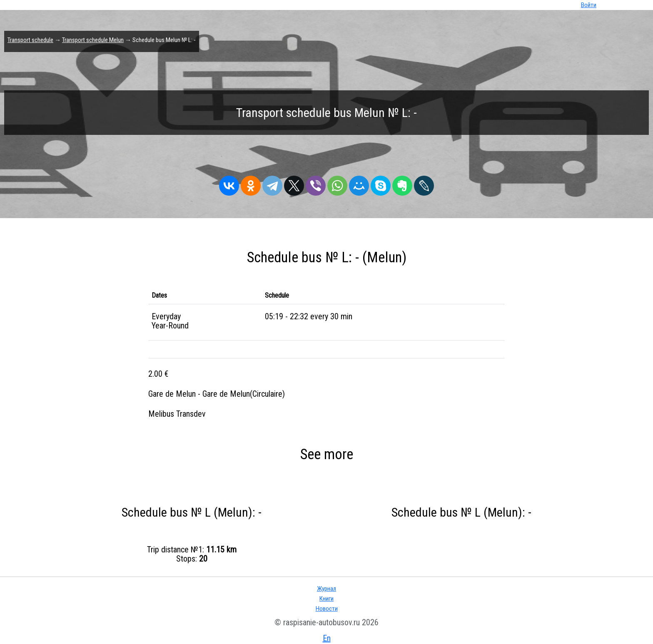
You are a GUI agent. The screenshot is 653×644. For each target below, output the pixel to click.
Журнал (326, 589)
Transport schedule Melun (93, 40)
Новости (327, 609)
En (327, 638)
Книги (326, 599)
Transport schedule (30, 40)
